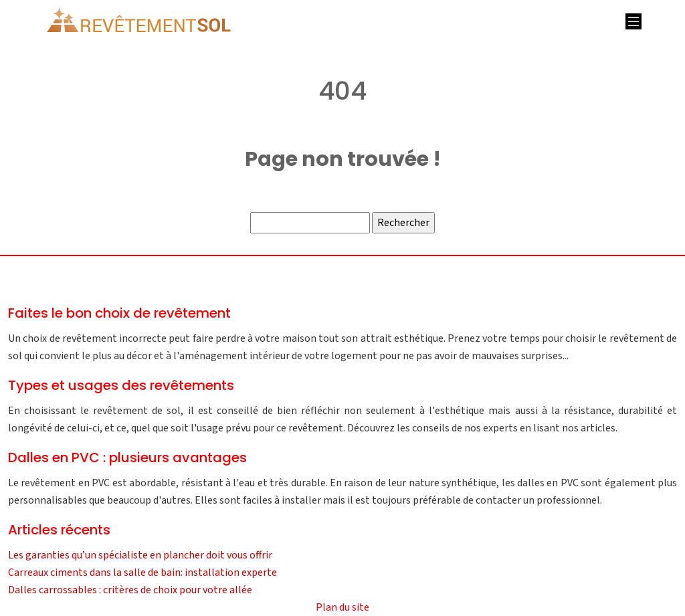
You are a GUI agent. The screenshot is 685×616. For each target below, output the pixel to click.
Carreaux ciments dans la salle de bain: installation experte (142, 573)
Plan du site (342, 607)
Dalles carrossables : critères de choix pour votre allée (130, 590)
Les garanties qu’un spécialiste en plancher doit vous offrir (140, 555)
